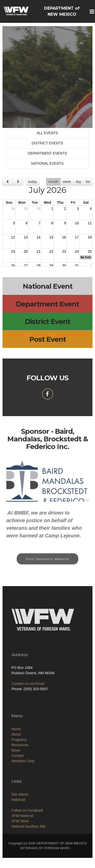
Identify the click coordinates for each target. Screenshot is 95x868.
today (32, 182)
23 (64, 251)
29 (26, 209)
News (16, 771)
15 (51, 237)
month (53, 182)
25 (90, 251)
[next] (18, 182)
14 (39, 237)
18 (90, 237)
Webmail (18, 818)
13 (26, 237)
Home (16, 749)
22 (51, 251)
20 (26, 251)
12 (13, 237)
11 (90, 223)
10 (77, 223)
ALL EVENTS (47, 133)
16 (64, 237)
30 (39, 209)
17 (77, 237)
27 (26, 266)
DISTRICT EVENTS (47, 143)
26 (13, 266)
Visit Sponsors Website (48, 563)
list (88, 182)
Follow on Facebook (27, 829)
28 (13, 209)
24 (77, 251)
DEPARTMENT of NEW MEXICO (62, 11)
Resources (20, 765)
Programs (19, 760)
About (16, 755)
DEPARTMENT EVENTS (48, 153)
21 (39, 251)
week (67, 182)
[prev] (8, 182)
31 (77, 266)
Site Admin (20, 813)
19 (13, 251)
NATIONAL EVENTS (47, 163)
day (78, 182)
